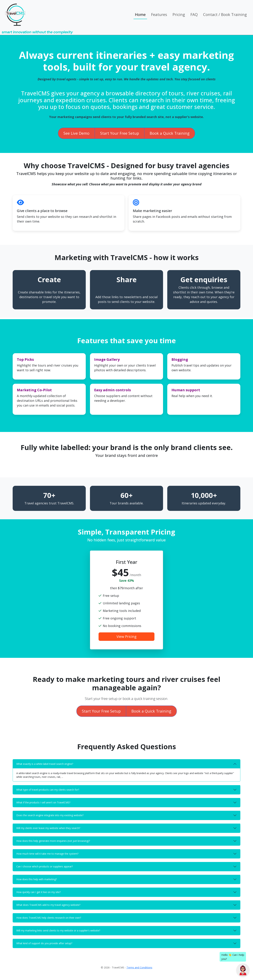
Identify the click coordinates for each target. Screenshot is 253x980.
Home (140, 14)
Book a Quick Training (170, 133)
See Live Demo (76, 133)
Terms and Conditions (139, 967)
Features (159, 14)
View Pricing (126, 637)
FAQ (194, 14)
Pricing (179, 14)
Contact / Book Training (225, 14)
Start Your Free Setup (120, 133)
